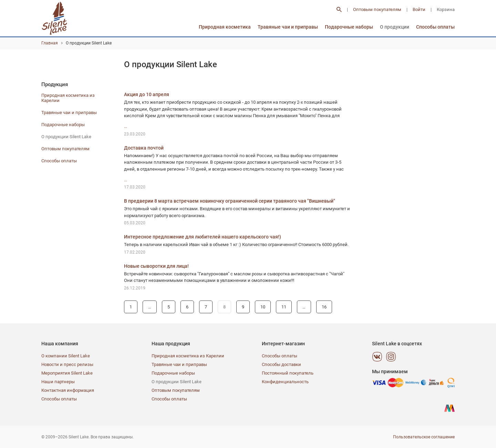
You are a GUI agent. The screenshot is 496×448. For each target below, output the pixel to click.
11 (284, 307)
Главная (50, 43)
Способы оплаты (435, 27)
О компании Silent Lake (66, 356)
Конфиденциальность (285, 382)
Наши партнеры (58, 382)
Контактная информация (68, 390)
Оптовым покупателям (377, 9)
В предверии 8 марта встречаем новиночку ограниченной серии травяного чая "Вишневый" (230, 201)
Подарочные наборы (349, 27)
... (126, 126)
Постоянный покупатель (288, 373)
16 (324, 307)
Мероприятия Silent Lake (67, 373)
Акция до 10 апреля (147, 94)
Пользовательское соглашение (424, 437)
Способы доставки (281, 364)
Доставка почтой (144, 148)
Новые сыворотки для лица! (156, 266)
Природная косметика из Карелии (188, 356)
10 (263, 307)
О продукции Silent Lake (66, 137)
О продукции (395, 27)
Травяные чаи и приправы (288, 27)
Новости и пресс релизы (67, 364)
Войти (419, 9)
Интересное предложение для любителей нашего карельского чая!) (203, 237)
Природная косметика (225, 27)
